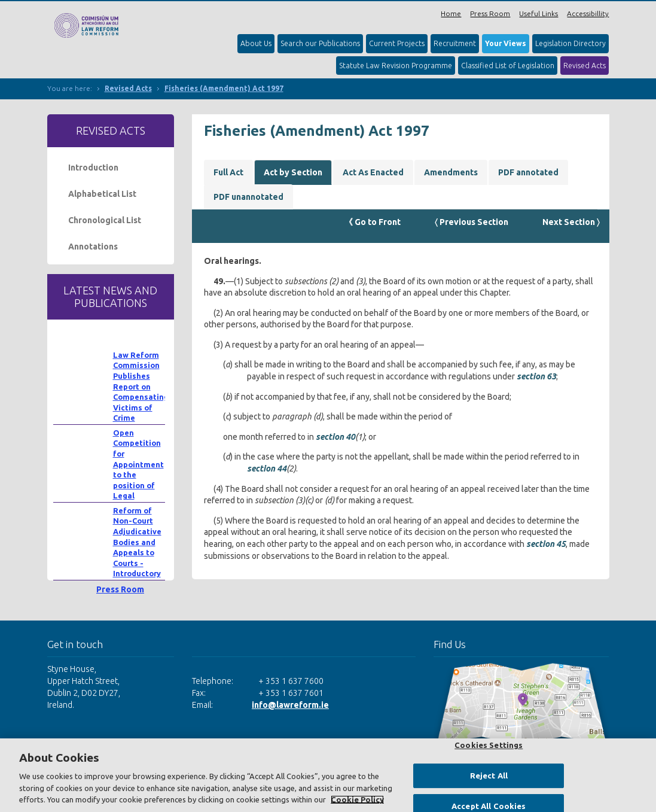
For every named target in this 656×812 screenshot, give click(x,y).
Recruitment (455, 43)
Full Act (228, 172)
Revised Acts (585, 66)
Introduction (93, 168)
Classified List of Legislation (508, 66)
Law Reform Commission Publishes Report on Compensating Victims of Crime (141, 387)
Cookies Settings (489, 745)
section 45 (546, 544)
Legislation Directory (570, 43)
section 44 (267, 469)
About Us (256, 43)
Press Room (490, 13)
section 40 (335, 437)
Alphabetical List (102, 194)
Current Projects (397, 43)
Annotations (93, 247)
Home (451, 13)
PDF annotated (528, 172)
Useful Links (538, 13)
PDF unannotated (248, 197)
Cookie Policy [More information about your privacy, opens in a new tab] (357, 799)
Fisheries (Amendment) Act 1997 (224, 88)
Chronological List (105, 220)
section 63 (536, 376)
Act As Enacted (373, 172)
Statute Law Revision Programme (396, 66)
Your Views (506, 43)
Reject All (489, 775)
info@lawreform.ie (290, 705)
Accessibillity (588, 13)
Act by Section (293, 172)
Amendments (451, 172)
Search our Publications (320, 43)
